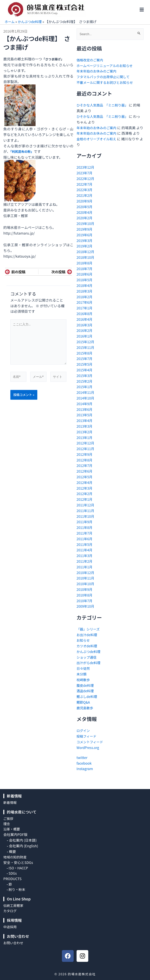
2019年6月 (85, 240)
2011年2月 (85, 567)
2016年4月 (85, 325)
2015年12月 (86, 347)
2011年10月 (86, 522)
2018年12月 (86, 257)
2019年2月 (85, 252)
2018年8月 (85, 269)
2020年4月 (85, 218)
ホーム (10, 21)
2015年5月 (85, 370)
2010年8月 (85, 601)
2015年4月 (85, 375)
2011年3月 (85, 561)
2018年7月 (85, 274)
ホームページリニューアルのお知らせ (106, 65)
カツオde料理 (87, 651)
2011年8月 (85, 533)
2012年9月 (85, 460)
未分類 (82, 680)
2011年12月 (86, 511)
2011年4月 (85, 555)
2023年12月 (86, 173)
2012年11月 (86, 454)
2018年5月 (85, 285)
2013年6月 (85, 415)
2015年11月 (86, 353)
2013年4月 (85, 426)
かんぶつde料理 (31, 21)
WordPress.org (88, 753)
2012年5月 (85, 482)
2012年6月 (85, 477)
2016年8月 (85, 319)
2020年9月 (85, 207)
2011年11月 (86, 516)
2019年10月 (86, 229)
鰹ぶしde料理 (87, 702)
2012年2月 (85, 499)
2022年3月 (85, 195)
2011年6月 (85, 544)
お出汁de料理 (87, 640)
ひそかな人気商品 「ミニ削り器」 (104, 105)
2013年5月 (85, 420)
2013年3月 (85, 432)
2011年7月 (85, 539)
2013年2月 (85, 437)
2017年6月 (85, 308)
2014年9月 (85, 409)
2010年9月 (85, 595)
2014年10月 (86, 404)
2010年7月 (85, 606)
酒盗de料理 (86, 696)
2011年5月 (85, 550)
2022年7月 (85, 190)
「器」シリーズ (89, 635)
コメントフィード (91, 747)
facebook (84, 769)
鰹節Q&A (84, 708)
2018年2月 (85, 302)
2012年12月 (86, 449)
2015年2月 (85, 387)
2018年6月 (85, 280)
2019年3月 (85, 246)
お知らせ (84, 646)
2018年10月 (86, 263)
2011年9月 (85, 527)
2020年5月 (85, 212)
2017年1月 (85, 314)
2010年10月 (86, 589)
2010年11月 (86, 584)
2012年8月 (85, 465)
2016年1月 (85, 342)
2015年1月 (85, 392)
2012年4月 (85, 488)
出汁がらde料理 (89, 668)
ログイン (84, 736)
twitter (82, 763)
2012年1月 (85, 505)
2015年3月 (85, 381)
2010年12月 (86, 578)
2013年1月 (85, 443)
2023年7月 (85, 178)
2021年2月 (85, 201)
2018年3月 (85, 297)
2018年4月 (85, 291)
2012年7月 (85, 471)
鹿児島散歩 (85, 713)
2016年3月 (85, 330)
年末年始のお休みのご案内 (98, 71)
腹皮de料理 (86, 691)
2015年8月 (85, 358)
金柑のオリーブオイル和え (98, 144)
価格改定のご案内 (91, 60)
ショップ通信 (87, 663)
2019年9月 (85, 235)
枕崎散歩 (84, 685)
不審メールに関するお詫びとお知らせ (106, 82)
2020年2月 (85, 223)
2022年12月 (86, 184)
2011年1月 (85, 572)
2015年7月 (85, 364)
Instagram (85, 774)
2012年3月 (85, 494)
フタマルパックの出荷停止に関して (105, 77)
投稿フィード (87, 742)
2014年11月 (86, 398)
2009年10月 (86, 612)
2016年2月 (85, 336)
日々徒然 (84, 674)
